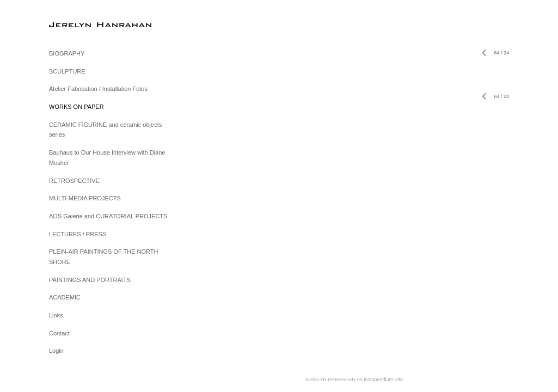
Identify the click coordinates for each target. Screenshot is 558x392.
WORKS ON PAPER (76, 107)
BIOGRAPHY (67, 53)
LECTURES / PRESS (78, 234)
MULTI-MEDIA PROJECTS (85, 198)
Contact (59, 333)
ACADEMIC (65, 297)
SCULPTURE (67, 71)
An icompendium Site (380, 379)
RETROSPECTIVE (74, 181)
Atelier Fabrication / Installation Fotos (98, 89)
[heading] (76, 24)
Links (56, 315)
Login (56, 351)
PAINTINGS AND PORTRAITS (90, 280)
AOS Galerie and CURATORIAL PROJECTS (108, 216)
